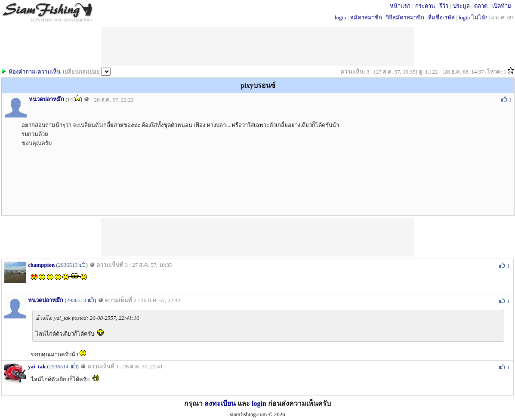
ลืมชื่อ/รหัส (441, 17)
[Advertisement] (258, 237)
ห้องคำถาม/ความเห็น (35, 72)
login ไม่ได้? (473, 17)
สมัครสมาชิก (366, 17)
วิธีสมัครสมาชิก (405, 17)
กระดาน (425, 6)
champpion (41, 265)
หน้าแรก (400, 6)
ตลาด (481, 6)
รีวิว (444, 6)
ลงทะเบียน (220, 403)
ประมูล (461, 6)
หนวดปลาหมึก (46, 99)
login (341, 17)
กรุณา (194, 403)
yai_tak (37, 366)
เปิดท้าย (502, 6)
